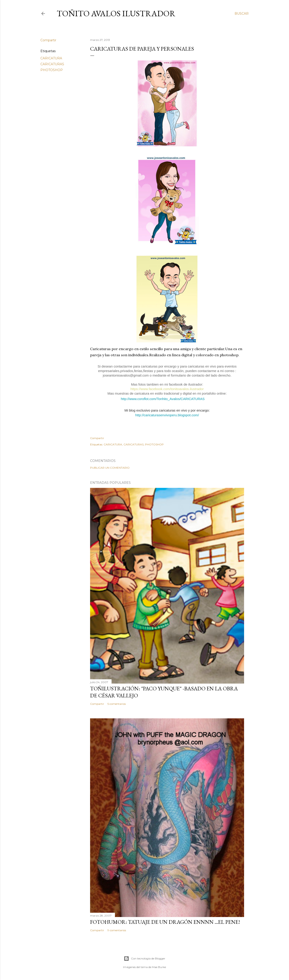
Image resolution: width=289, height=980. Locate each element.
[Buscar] (242, 14)
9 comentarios (117, 930)
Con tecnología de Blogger (144, 959)
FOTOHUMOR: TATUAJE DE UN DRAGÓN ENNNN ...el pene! (165, 922)
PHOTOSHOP (52, 70)
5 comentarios (117, 704)
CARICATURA (51, 58)
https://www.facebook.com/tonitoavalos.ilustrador (167, 389)
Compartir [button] (48, 40)
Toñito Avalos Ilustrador (116, 13)
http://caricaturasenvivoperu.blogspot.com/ (167, 415)
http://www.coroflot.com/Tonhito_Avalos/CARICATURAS (163, 399)
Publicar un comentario (110, 468)
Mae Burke (159, 967)
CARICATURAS (52, 64)
